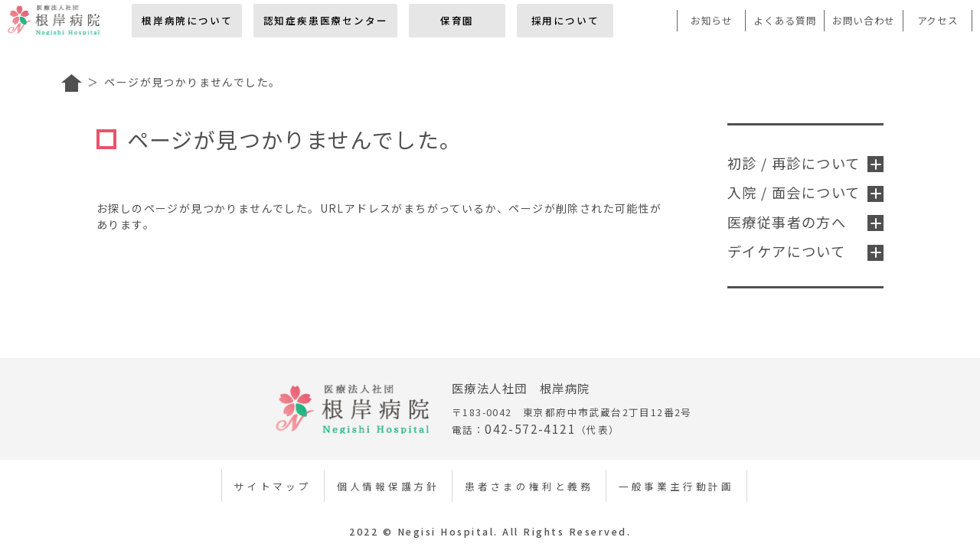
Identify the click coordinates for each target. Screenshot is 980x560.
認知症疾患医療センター (326, 20)
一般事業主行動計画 (676, 486)
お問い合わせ (864, 20)
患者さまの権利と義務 (529, 486)
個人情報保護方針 (388, 486)
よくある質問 (785, 20)
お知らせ (712, 20)
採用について (565, 20)
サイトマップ (273, 486)
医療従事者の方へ (805, 222)
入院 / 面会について (805, 192)
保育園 (457, 20)
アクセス (938, 20)
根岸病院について (187, 20)
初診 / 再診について (805, 163)
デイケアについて (805, 251)
